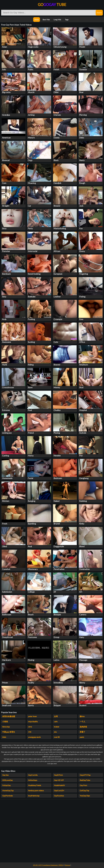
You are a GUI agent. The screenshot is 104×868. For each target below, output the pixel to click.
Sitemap (67, 865)
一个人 (82, 721)
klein (4, 737)
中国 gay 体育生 (9, 732)
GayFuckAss (59, 796)
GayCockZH (59, 790)
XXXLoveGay (7, 780)
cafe (56, 721)
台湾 (56, 716)
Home (37, 20)
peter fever (32, 716)
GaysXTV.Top (85, 775)
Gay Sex (5, 775)
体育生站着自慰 (9, 716)
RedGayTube (85, 780)
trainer (57, 727)
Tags (67, 20)
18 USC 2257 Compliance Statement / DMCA (48, 865)
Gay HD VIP (59, 780)
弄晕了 (82, 732)
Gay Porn (83, 785)
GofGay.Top (84, 790)
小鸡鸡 (5, 721)
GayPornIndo (8, 796)
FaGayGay (6, 785)
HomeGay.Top (8, 790)
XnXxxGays (33, 780)
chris (30, 727)
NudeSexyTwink (35, 785)
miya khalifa (33, 721)
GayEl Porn (58, 775)
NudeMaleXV (59, 785)
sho (55, 732)
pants (82, 737)
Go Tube (52, 5)
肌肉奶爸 (83, 727)
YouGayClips (85, 796)
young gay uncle (34, 737)
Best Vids (46, 20)
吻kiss (82, 716)
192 (30, 732)
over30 (57, 737)
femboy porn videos (36, 790)
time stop (6, 727)
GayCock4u (33, 775)
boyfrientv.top (34, 796)
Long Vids (57, 20)
